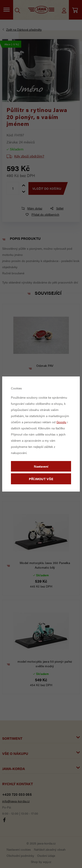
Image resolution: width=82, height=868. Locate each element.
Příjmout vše (41, 479)
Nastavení (41, 466)
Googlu (61, 422)
